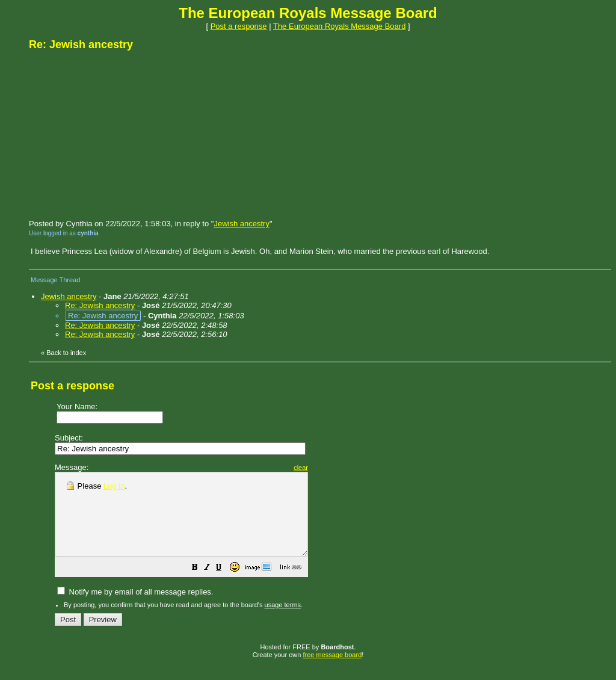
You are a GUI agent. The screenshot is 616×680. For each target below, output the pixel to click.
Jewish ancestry (241, 224)
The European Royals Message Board (339, 26)
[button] (225, 585)
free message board (332, 671)
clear (331, 468)
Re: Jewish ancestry (100, 305)
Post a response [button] (239, 26)
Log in (114, 486)
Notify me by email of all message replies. (135, 608)
